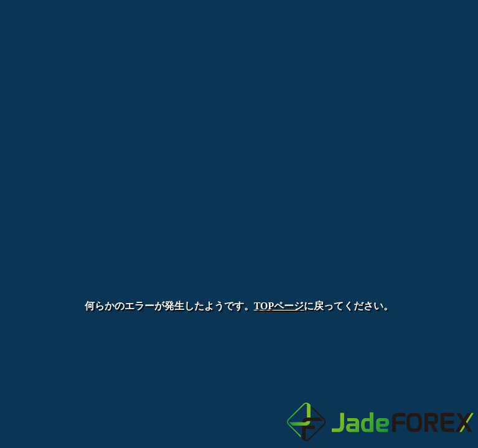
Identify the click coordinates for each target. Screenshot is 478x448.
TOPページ (279, 306)
